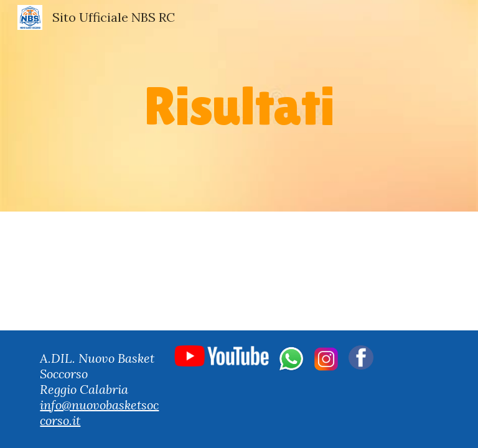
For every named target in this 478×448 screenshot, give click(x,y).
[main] (239, 105)
